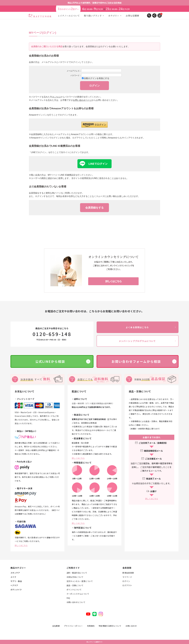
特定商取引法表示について (110, 626)
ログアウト (127, 585)
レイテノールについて (69, 16)
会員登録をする (94, 208)
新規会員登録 (128, 573)
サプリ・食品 (16, 581)
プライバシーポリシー (73, 626)
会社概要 (56, 626)
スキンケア (15, 573)
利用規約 (91, 626)
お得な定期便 (132, 16)
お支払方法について (75, 577)
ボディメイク (16, 590)
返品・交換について (75, 585)
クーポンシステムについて (78, 594)
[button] (94, 125)
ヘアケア (14, 585)
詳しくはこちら (21, 545)
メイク (13, 577)
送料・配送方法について (77, 573)
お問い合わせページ (82, 100)
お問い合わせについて (76, 602)
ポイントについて (74, 590)
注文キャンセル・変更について (80, 581)
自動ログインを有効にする (97, 78)
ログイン (126, 581)
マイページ (127, 577)
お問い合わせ (131, 626)
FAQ (68, 598)
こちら (57, 97)
